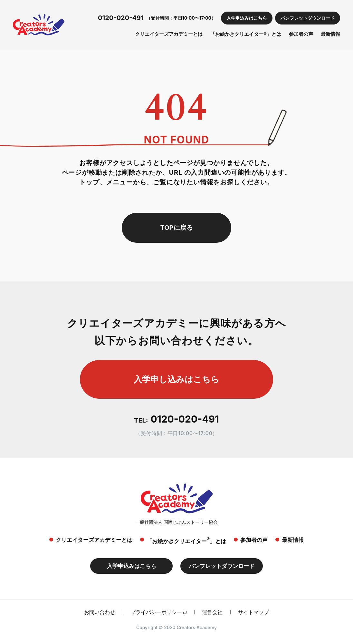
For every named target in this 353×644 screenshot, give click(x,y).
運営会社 (212, 612)
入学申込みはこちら (247, 18)
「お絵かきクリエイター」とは (186, 540)
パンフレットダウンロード (308, 18)
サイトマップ (253, 612)
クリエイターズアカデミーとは (169, 34)
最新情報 (330, 34)
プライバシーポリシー (156, 612)
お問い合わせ (100, 612)
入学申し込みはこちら (176, 379)
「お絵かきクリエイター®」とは (246, 34)
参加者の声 (301, 34)
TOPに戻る (176, 228)
